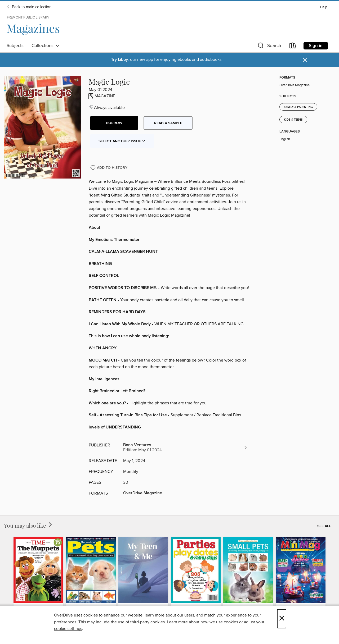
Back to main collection (29, 7)
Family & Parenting (298, 107)
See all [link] (324, 526)
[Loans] (293, 47)
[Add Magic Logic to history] (109, 168)
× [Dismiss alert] (305, 60)
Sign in (316, 46)
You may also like (28, 525)
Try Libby (119, 60)
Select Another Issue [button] (122, 141)
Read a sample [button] (168, 123)
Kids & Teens (293, 120)
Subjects (15, 46)
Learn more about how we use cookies (202, 622)
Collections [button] (45, 46)
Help (324, 7)
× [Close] (282, 619)
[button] (269, 47)
